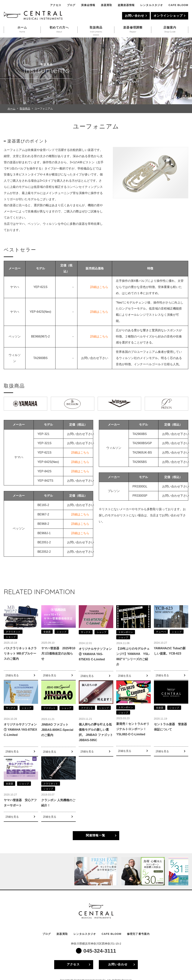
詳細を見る (12, 675)
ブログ (71, 5)
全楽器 (47, 632)
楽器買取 (106, 5)
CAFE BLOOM (178, 5)
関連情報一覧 (96, 835)
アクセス (56, 5)
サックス (86, 632)
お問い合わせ (135, 16)
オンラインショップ (168, 16)
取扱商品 (25, 109)
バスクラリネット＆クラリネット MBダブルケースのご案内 (20, 653)
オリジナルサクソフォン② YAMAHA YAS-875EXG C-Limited (95, 654)
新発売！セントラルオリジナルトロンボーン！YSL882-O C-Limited (133, 729)
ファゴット (49, 708)
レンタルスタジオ (151, 5)
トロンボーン (126, 632)
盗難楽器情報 (126, 5)
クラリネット (13, 632)
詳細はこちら (99, 287)
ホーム (11, 109)
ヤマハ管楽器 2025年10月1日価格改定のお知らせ (58, 653)
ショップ (11, 637)
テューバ (161, 632)
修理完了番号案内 (138, 934)
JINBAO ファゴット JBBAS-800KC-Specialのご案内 (57, 730)
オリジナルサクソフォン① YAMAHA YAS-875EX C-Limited (20, 730)
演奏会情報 (88, 5)
